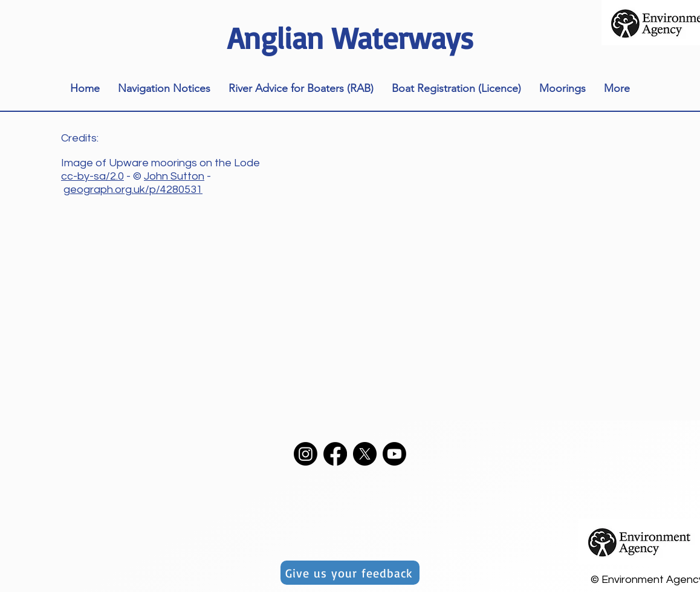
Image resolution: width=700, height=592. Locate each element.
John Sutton (174, 176)
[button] (164, 89)
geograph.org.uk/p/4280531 (133, 190)
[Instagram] (306, 454)
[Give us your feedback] (350, 573)
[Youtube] (394, 454)
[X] (365, 454)
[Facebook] (335, 454)
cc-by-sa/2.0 (92, 176)
